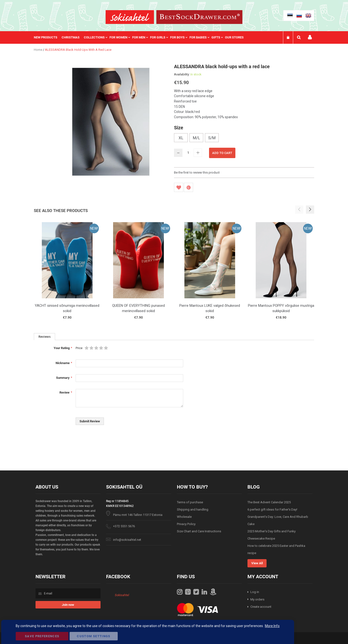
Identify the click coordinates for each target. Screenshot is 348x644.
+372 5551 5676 (124, 526)
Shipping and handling (193, 509)
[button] (310, 210)
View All (257, 563)
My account (310, 37)
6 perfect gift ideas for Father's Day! (272, 509)
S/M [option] (212, 138)
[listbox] (244, 138)
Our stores (234, 37)
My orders (257, 599)
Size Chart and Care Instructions (199, 531)
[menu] (141, 37)
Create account (261, 607)
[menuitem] (48, 37)
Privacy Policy (186, 524)
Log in (255, 592)
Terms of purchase (190, 502)
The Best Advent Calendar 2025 (269, 502)
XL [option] (181, 138)
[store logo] (130, 17)
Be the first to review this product (197, 172)
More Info (272, 626)
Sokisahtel (122, 595)
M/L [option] (196, 138)
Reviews (44, 337)
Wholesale (184, 517)
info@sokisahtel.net (127, 540)
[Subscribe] (68, 605)
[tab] (44, 337)
